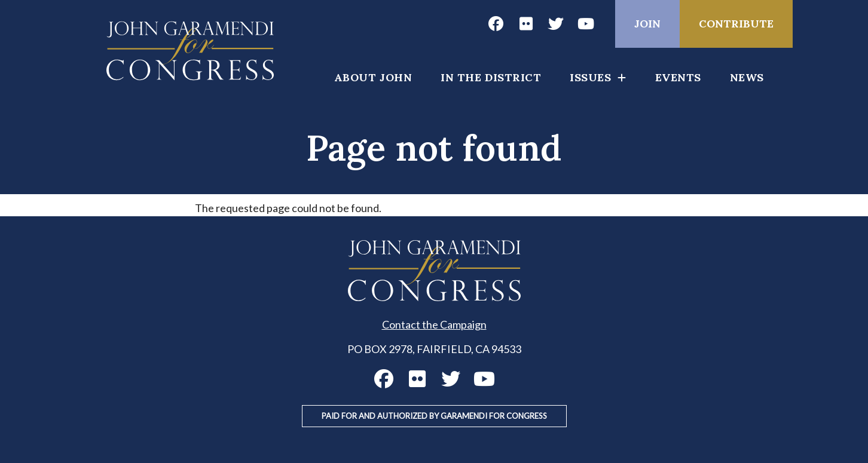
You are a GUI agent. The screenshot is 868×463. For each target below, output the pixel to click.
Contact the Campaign (434, 324)
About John (373, 77)
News (747, 77)
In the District (491, 77)
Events (678, 77)
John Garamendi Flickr (525, 24)
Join (647, 24)
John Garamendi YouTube (585, 24)
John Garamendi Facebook (496, 24)
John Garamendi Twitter (555, 24)
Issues (590, 77)
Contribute (736, 24)
